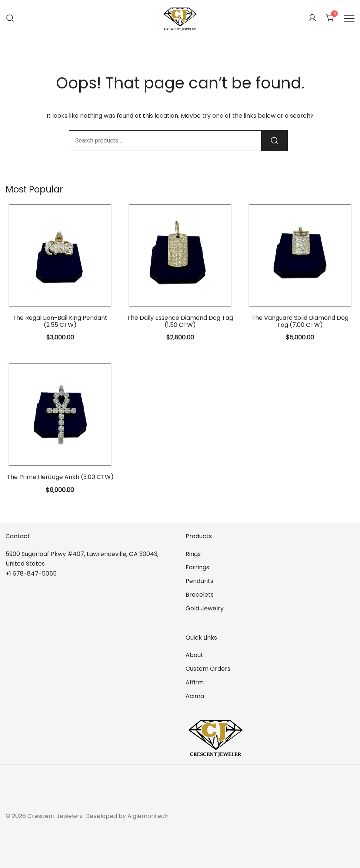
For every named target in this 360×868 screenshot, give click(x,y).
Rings (193, 554)
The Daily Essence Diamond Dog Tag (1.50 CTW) (180, 321)
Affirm (195, 682)
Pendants (199, 581)
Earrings (197, 567)
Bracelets (200, 595)
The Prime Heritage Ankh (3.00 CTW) (60, 477)
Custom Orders (208, 669)
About (194, 655)
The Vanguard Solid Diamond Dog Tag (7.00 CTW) (300, 321)
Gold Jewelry (205, 608)
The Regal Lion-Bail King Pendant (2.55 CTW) (60, 321)
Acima (195, 696)
